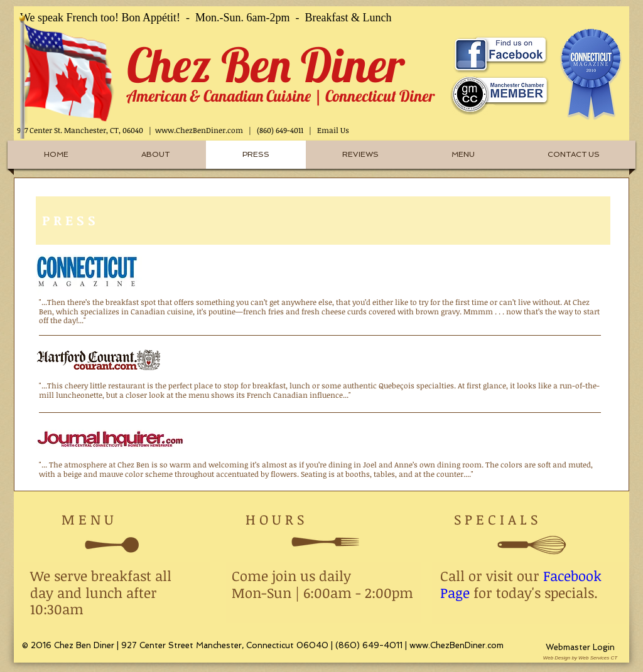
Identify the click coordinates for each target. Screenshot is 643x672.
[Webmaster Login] (580, 648)
